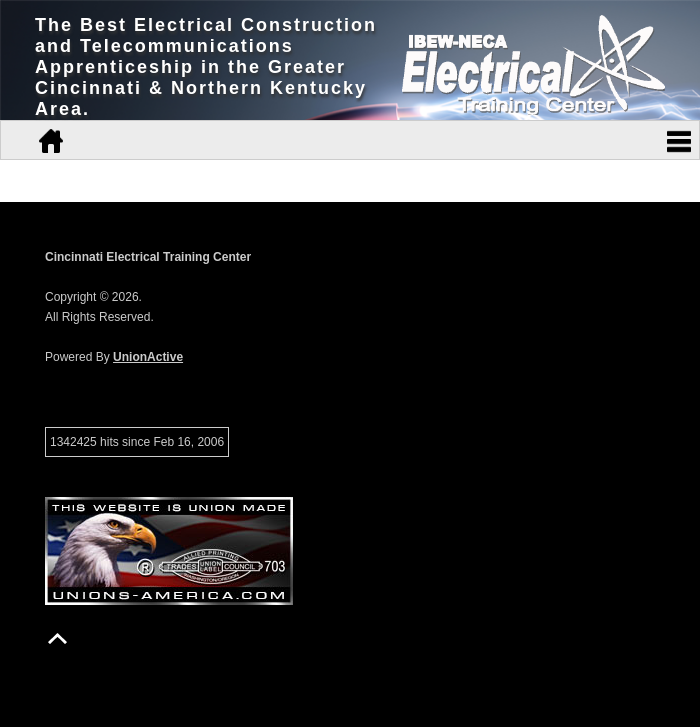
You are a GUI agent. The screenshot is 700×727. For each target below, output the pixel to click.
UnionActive (148, 357)
